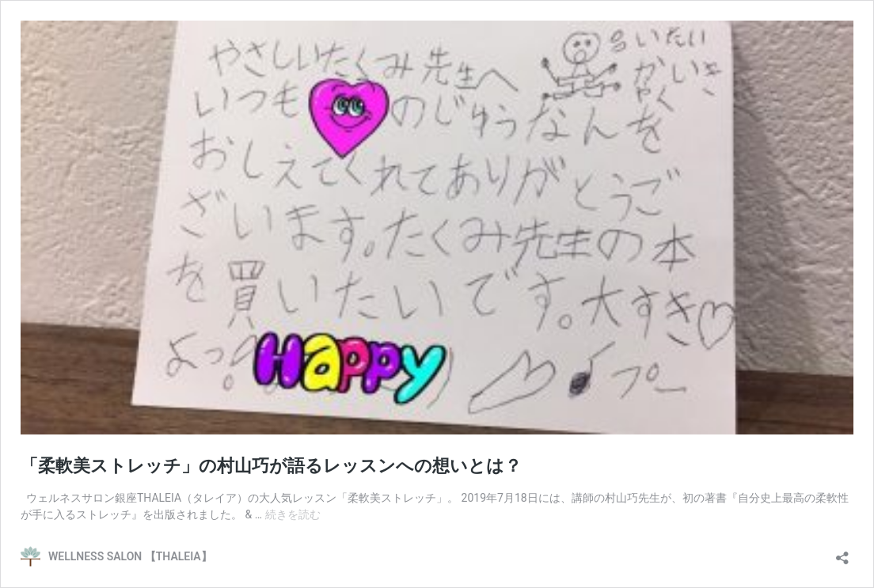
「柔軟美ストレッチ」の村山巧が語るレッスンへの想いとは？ (271, 466)
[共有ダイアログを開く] (842, 553)
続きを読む (293, 514)
